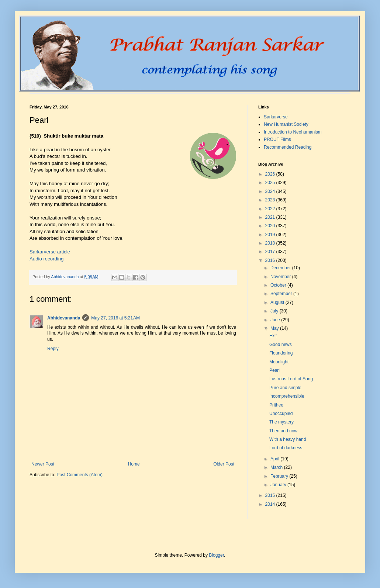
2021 (271, 217)
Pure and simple (285, 388)
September (282, 294)
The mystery (281, 422)
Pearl (274, 370)
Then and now (283, 431)
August (278, 302)
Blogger (216, 555)
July (275, 311)
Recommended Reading (288, 147)
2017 (271, 252)
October (279, 285)
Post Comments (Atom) (80, 475)
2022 (271, 209)
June (276, 320)
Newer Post (43, 464)
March (277, 467)
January (279, 485)
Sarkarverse (276, 117)
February (280, 476)
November (281, 277)
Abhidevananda (64, 318)
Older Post (224, 464)
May (275, 328)
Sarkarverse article (50, 252)
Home (134, 464)
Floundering (281, 353)
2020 (271, 226)
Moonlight (279, 362)
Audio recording (46, 259)
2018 (271, 243)
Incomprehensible (287, 396)
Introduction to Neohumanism (293, 132)
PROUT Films (277, 139)
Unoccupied (281, 414)
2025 (271, 183)
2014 (271, 504)
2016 (271, 260)
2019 (271, 235)
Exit (273, 336)
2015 (271, 495)
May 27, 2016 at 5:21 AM (115, 318)
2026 (271, 174)
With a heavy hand (288, 439)
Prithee (276, 405)
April (275, 459)
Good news (281, 345)
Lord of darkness (286, 448)
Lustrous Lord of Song (291, 379)
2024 (271, 191)
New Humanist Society (286, 124)
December (281, 268)
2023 (271, 200)
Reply (53, 349)
